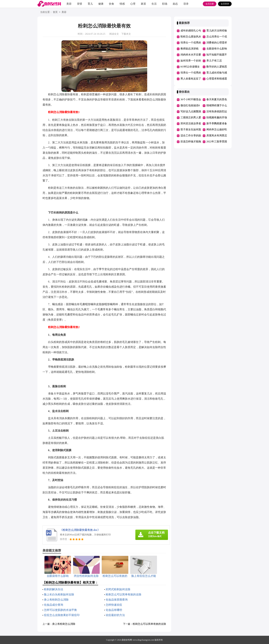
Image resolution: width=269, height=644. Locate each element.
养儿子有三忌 (214, 61)
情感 (122, 4)
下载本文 (126, 34)
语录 (186, 4)
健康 (101, 4)
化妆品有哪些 (114, 610)
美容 (69, 4)
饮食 (112, 4)
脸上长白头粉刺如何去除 (59, 594)
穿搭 (80, 4)
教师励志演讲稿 (189, 49)
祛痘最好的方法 (115, 615)
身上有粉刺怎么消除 (56, 600)
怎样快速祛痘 (114, 605)
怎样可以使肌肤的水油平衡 (60, 610)
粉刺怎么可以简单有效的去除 (124, 594)
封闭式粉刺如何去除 (118, 589)
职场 (165, 4)
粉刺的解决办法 (54, 589)
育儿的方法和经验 (217, 31)
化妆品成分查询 (54, 605)
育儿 (90, 4)
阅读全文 (114, 34)
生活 (154, 4)
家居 (143, 4)
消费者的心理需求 (217, 43)
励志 (175, 4)
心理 (133, 4)
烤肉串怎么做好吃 (217, 129)
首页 (55, 12)
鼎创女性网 (127, 640)
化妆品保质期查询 (117, 600)
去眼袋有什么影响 (217, 49)
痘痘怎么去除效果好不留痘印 (62, 615)
